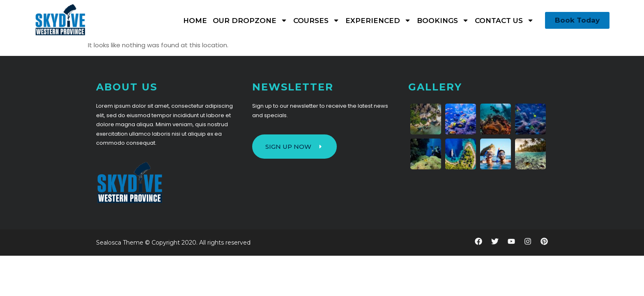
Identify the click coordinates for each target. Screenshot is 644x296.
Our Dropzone (250, 20)
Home (195, 21)
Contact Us (504, 20)
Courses (316, 20)
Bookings (443, 20)
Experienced (378, 20)
